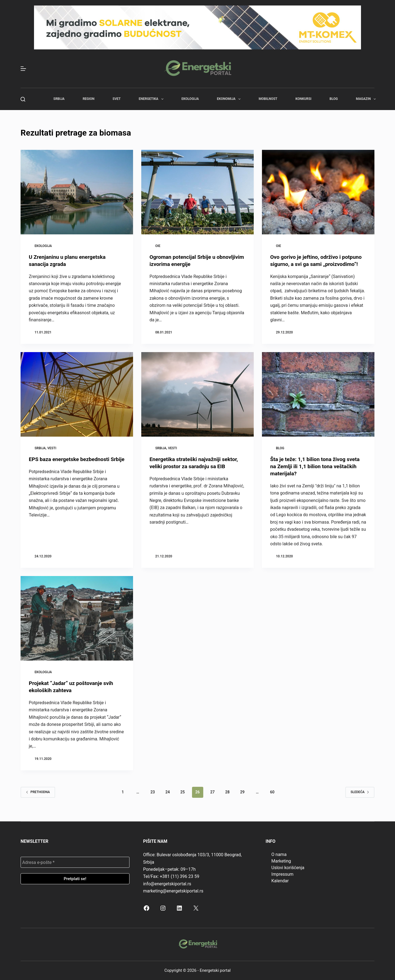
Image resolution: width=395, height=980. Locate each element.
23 (153, 792)
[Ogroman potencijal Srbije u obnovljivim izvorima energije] (198, 192)
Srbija (59, 99)
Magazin (367, 99)
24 (168, 792)
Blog (334, 99)
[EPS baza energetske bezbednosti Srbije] (77, 394)
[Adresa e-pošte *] (75, 862)
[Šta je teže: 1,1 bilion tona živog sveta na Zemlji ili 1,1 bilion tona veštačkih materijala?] (318, 394)
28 (227, 792)
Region (88, 99)
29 (242, 792)
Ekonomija (230, 99)
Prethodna (38, 792)
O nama (279, 854)
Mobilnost (268, 99)
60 (272, 792)
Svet (117, 99)
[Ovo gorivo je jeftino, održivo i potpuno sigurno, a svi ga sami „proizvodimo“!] (318, 192)
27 (212, 792)
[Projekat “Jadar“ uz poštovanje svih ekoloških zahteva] (77, 618)
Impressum (282, 874)
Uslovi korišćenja (288, 868)
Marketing (281, 861)
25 (183, 792)
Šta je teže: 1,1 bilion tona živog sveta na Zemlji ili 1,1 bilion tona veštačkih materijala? (317, 466)
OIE (158, 246)
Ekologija (190, 99)
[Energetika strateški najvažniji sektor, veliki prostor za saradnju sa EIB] (198, 394)
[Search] (23, 99)
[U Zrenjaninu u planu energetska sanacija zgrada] (77, 192)
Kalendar (280, 881)
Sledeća (360, 792)
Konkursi (303, 99)
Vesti (52, 448)
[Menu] (23, 69)
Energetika (152, 99)
